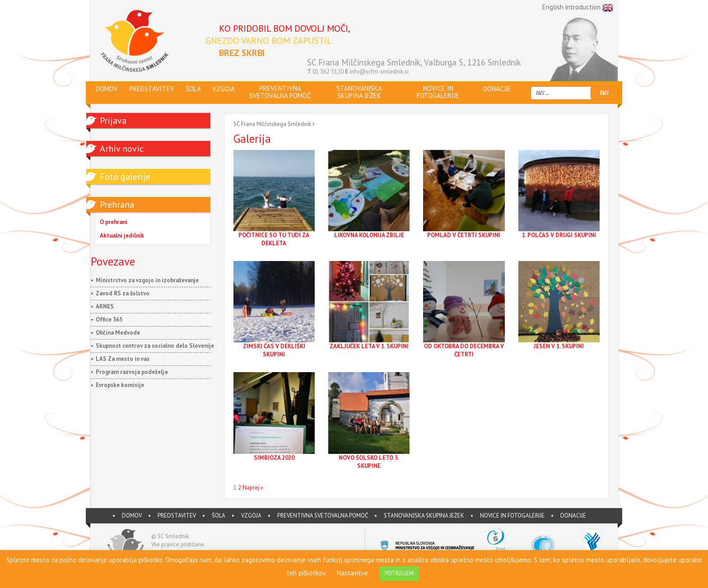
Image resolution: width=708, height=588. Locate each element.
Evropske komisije (120, 385)
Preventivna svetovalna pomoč (323, 516)
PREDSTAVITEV (177, 516)
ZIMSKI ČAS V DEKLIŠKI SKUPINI (274, 350)
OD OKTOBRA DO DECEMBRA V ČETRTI (464, 350)
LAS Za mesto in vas (123, 359)
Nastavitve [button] (352, 573)
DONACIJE (573, 516)
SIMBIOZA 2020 (274, 458)
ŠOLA (219, 516)
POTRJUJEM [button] (399, 573)
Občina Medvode (118, 333)
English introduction (578, 8)
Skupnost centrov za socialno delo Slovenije (155, 346)
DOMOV (132, 516)
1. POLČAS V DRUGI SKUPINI (559, 235)
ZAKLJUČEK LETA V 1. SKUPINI (369, 346)
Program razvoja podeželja (132, 372)
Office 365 (109, 320)
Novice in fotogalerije (512, 516)
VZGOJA (251, 516)
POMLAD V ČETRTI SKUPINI (464, 235)
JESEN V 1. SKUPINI (559, 346)
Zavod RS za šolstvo (123, 293)
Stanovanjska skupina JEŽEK (424, 516)
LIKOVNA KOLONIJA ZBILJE (369, 235)
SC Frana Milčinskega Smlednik (272, 124)
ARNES (105, 306)
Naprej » (253, 488)
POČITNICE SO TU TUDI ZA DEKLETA (274, 239)
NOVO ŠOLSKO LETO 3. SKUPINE (369, 462)
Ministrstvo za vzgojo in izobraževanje (147, 280)
